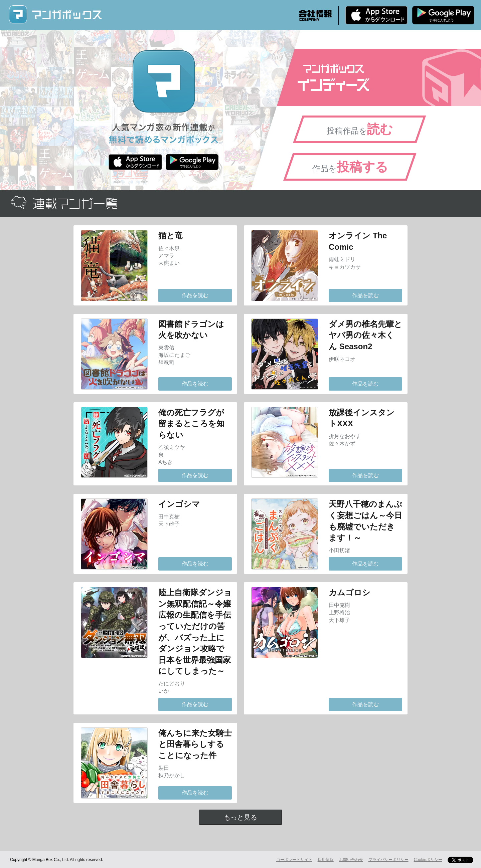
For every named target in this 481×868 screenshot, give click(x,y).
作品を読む (195, 295)
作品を (350, 167)
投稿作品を (360, 129)
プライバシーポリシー (388, 860)
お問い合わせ (351, 860)
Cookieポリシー (428, 860)
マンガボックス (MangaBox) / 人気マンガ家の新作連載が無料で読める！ (55, 15)
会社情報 (315, 15)
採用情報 (326, 860)
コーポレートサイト (294, 860)
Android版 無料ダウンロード (443, 15)
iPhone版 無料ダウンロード (376, 15)
